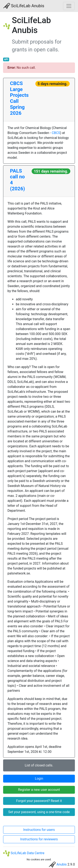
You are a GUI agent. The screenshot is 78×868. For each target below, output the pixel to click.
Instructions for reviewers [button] (39, 839)
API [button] (6, 59)
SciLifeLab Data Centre (24, 853)
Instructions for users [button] (39, 830)
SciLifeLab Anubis (24, 6)
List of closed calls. (39, 765)
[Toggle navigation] (69, 6)
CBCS (56, 133)
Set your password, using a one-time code (39, 812)
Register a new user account (39, 790)
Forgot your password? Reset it (39, 801)
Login (39, 779)
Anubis (61, 864)
